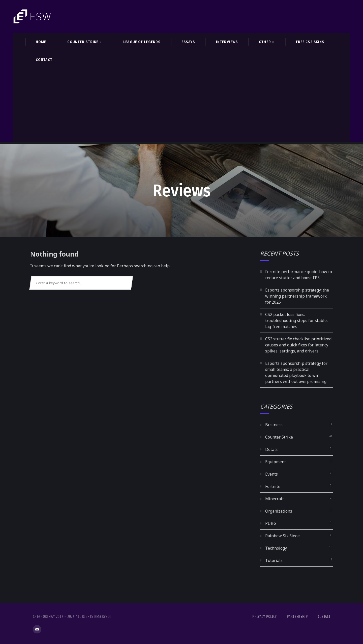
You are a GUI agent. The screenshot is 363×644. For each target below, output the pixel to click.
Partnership (297, 617)
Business (274, 425)
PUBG (271, 523)
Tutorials (274, 560)
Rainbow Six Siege (282, 536)
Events (271, 474)
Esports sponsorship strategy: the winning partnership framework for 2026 (297, 296)
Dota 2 (271, 449)
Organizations (279, 511)
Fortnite (273, 486)
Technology (276, 548)
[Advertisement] (181, 106)
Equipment (276, 462)
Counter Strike (279, 437)
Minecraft (275, 499)
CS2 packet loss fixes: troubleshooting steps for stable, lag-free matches (296, 320)
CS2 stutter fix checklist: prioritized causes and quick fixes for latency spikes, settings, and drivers (298, 345)
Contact (324, 617)
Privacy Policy (264, 617)
